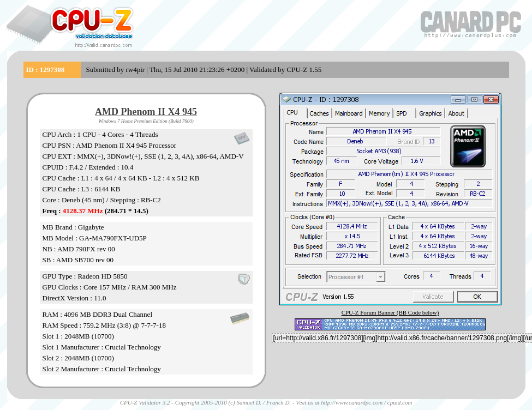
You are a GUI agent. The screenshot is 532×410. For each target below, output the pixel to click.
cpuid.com (400, 402)
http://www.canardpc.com (352, 402)
